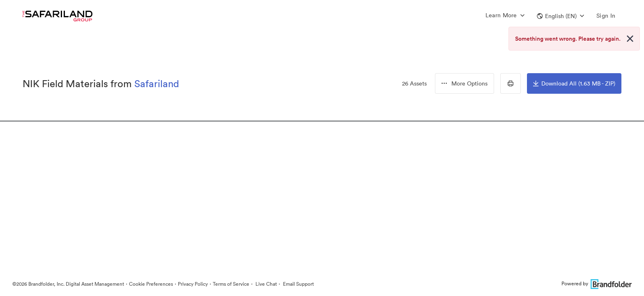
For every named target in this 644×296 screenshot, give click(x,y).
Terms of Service (231, 284)
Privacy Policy (193, 284)
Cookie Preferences (151, 284)
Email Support (298, 284)
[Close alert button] (630, 39)
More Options (465, 83)
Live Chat (266, 284)
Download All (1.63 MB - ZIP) (574, 83)
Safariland (157, 83)
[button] (560, 16)
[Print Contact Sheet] (511, 83)
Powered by (597, 283)
